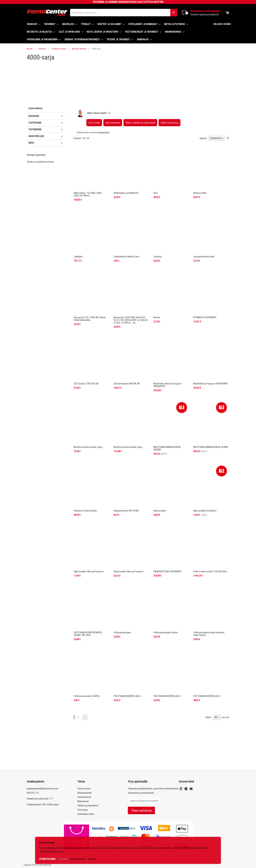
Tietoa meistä (84, 789)
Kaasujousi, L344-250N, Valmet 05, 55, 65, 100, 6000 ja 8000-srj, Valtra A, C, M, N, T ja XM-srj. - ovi (131, 320)
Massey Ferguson (79, 49)
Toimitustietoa (84, 797)
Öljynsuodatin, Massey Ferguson (89, 571)
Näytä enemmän (78, 859)
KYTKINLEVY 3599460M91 (205, 317)
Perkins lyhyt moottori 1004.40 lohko (210, 571)
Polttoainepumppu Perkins (166, 632)
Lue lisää (92, 859)
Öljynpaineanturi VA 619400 (126, 511)
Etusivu (30, 49)
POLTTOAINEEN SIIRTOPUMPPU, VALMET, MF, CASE (88, 634)
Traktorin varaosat (59, 49)
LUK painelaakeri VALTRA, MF (127, 384)
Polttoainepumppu (122, 632)
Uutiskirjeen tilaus (86, 814)
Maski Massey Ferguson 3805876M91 (211, 384)
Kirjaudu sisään (222, 24)
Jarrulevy (158, 257)
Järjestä (203, 138)
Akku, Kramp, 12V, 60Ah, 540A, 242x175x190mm (88, 194)
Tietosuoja (82, 810)
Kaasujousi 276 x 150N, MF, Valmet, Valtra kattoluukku (90, 319)
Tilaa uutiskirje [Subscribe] (141, 810)
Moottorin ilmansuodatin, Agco (88, 447)
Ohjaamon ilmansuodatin (85, 511)
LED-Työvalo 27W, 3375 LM (86, 384)
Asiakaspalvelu (84, 793)
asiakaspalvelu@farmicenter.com (42, 789)
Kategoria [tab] (34, 116)
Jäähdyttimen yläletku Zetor (126, 257)
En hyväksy (63, 859)
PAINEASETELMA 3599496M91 (168, 571)
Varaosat (42, 49)
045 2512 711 (33, 793)
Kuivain (157, 317)
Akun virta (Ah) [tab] (36, 136)
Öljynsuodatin (160, 511)
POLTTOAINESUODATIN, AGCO (127, 696)
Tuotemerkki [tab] (35, 129)
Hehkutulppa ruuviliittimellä (126, 193)
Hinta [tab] (31, 143)
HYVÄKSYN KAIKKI (47, 859)
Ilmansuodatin (200, 193)
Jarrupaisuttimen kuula (204, 257)
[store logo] (47, 13)
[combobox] (124, 13)
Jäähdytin (78, 257)
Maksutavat (83, 801)
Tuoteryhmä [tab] (35, 123)
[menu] (118, 32)
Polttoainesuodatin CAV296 (87, 696)
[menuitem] (33, 24)
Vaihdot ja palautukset (88, 806)
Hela (156, 193)
